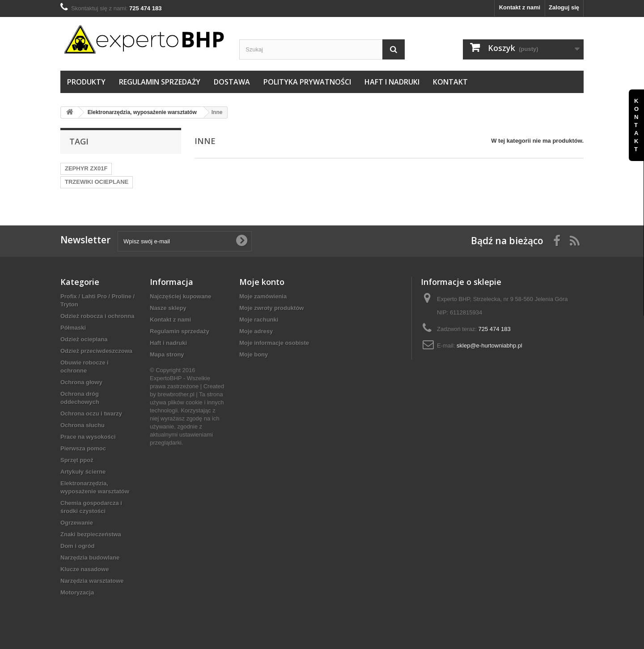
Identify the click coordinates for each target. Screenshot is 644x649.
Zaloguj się (564, 7)
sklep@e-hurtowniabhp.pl (489, 346)
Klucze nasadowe (85, 569)
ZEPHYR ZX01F (86, 168)
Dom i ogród (78, 546)
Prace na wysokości (88, 437)
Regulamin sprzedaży (160, 82)
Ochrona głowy (81, 382)
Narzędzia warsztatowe (92, 581)
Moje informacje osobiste (274, 343)
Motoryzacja (77, 592)
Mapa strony (167, 354)
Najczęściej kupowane (180, 296)
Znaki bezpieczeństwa (91, 534)
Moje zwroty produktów (271, 308)
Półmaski (73, 328)
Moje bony (254, 354)
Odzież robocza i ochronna (97, 316)
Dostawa (232, 82)
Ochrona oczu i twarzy (91, 414)
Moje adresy (256, 331)
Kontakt (450, 82)
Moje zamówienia (263, 296)
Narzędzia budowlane (90, 558)
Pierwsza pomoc (83, 448)
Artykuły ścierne (83, 472)
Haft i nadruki (392, 82)
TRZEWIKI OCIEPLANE (97, 182)
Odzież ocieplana (84, 339)
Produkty (86, 82)
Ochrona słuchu (83, 425)
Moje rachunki (259, 320)
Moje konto (262, 282)
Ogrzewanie (77, 523)
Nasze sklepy (168, 308)
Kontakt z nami (520, 7)
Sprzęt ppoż (77, 460)
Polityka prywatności (307, 82)
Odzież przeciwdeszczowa (96, 351)
